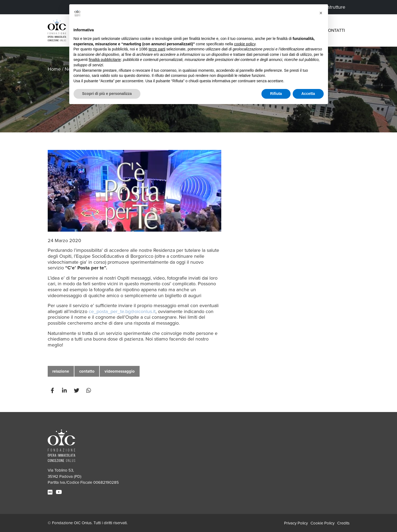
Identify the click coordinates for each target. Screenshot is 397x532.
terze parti (157, 49)
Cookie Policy (322, 523)
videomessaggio (120, 371)
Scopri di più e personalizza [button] (107, 94)
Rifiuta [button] (276, 94)
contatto (87, 371)
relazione (61, 371)
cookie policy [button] (245, 44)
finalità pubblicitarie (105, 60)
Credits (343, 523)
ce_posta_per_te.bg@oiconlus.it (122, 311)
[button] (321, 13)
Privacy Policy (296, 523)
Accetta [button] (308, 94)
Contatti (335, 30)
